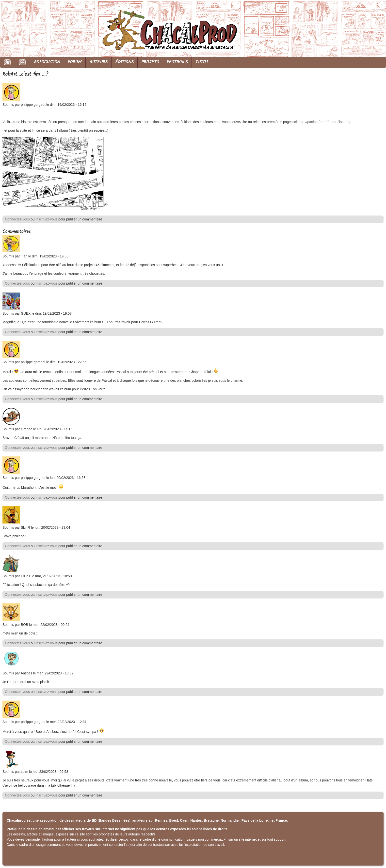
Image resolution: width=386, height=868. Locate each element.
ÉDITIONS (124, 62)
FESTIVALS (177, 62)
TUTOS (202, 62)
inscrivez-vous (47, 219)
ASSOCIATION (47, 62)
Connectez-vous (17, 219)
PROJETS (150, 62)
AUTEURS (98, 62)
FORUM (75, 62)
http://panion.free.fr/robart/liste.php (325, 122)
